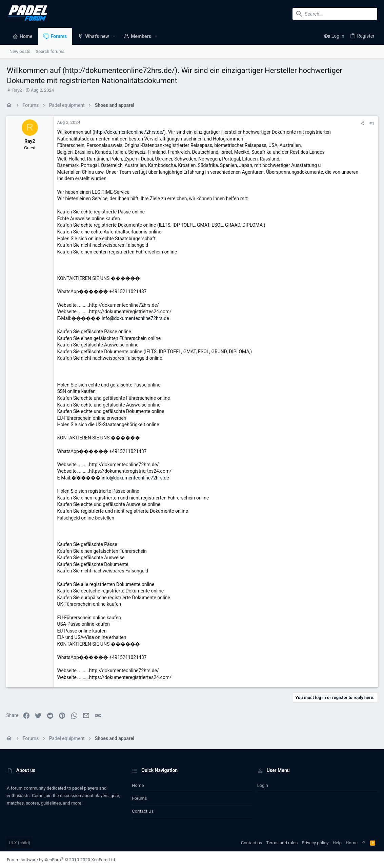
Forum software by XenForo (62, 860)
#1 (371, 123)
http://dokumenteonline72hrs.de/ (129, 132)
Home (138, 785)
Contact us (143, 811)
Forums (139, 798)
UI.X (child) (19, 843)
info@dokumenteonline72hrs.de (136, 318)
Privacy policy (315, 843)
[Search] (335, 14)
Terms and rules (282, 843)
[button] (114, 36)
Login (263, 785)
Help (337, 843)
